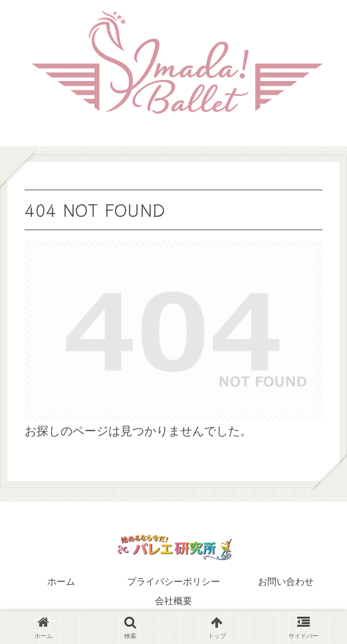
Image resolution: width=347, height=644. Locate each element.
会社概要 (173, 601)
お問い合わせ (286, 581)
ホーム (61, 581)
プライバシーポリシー (173, 581)
